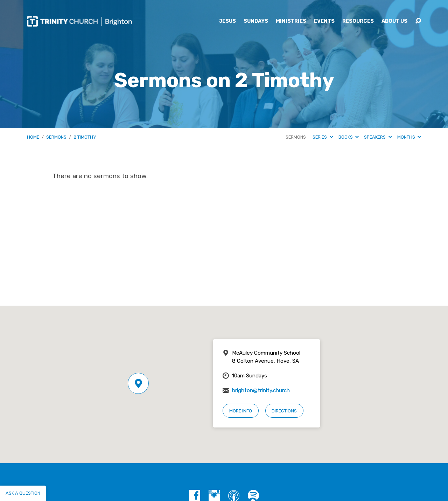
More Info (241, 411)
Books (349, 137)
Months (409, 137)
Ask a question (23, 493)
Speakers (378, 137)
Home (33, 137)
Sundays (256, 21)
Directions (284, 411)
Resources (358, 21)
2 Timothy (85, 137)
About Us (394, 21)
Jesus (227, 21)
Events (324, 21)
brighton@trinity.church (261, 390)
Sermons (56, 137)
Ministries (291, 21)
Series (323, 137)
